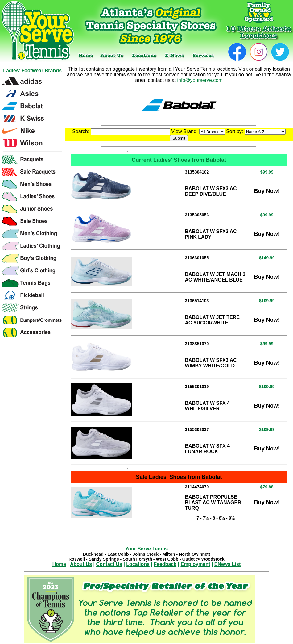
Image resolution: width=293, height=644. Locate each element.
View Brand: (198, 131)
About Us (81, 564)
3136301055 (197, 258)
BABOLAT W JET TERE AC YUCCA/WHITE (212, 320)
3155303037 (197, 429)
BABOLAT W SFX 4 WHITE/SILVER (207, 406)
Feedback (165, 564)
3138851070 (197, 344)
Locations (138, 564)
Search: (121, 131)
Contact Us (109, 564)
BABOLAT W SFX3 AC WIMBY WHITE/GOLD (211, 363)
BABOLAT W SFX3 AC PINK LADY (211, 234)
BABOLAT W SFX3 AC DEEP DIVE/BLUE (211, 191)
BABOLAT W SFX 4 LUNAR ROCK (207, 449)
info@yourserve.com (200, 80)
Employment (195, 564)
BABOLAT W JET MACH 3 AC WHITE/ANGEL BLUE (215, 277)
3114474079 (197, 487)
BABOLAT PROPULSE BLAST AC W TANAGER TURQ (213, 502)
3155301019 (197, 387)
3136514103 (197, 301)
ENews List (227, 564)
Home (59, 564)
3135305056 (197, 215)
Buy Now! (267, 191)
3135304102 (197, 172)
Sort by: (256, 131)
